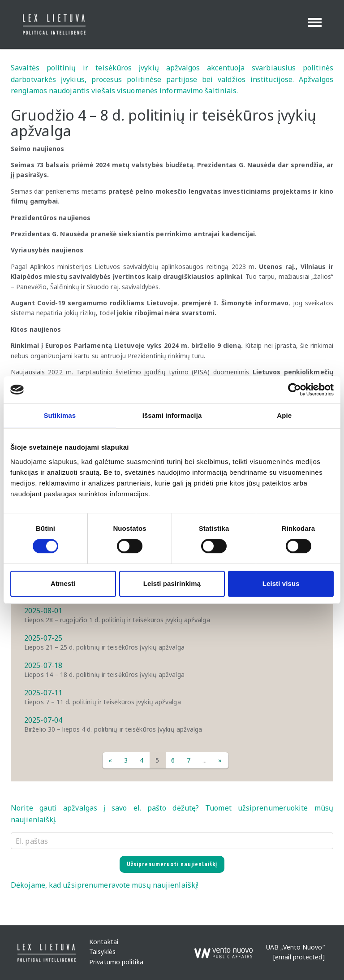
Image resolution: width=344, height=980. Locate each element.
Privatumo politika (116, 962)
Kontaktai (104, 942)
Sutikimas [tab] (60, 415)
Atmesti (63, 583)
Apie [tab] (284, 415)
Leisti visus (281, 583)
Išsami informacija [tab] (172, 415)
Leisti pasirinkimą (172, 583)
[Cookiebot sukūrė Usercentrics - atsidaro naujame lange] (295, 390)
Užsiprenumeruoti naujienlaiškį (172, 864)
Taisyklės (102, 952)
